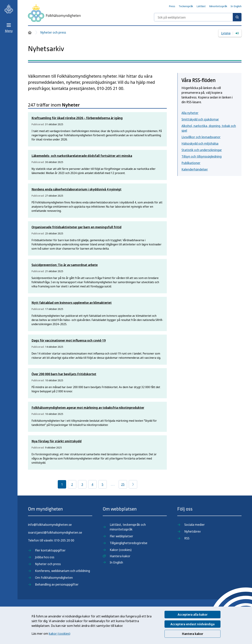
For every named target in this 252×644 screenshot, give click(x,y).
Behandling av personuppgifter (57, 584)
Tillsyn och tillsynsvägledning (202, 156)
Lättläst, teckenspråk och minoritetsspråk (128, 527)
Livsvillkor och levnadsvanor (201, 137)
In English (236, 6)
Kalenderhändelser (195, 169)
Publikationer (191, 163)
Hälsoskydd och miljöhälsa (200, 143)
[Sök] (237, 17)
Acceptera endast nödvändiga (192, 624)
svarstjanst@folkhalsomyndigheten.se (55, 532)
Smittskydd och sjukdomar (200, 119)
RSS (187, 538)
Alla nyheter (190, 113)
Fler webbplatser (121, 536)
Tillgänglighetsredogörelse (129, 543)
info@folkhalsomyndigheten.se (50, 525)
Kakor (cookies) (121, 550)
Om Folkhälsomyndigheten (54, 578)
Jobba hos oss (45, 557)
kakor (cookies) (59, 634)
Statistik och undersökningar (202, 150)
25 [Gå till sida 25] (123, 484)
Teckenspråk (186, 6)
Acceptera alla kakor (193, 614)
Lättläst (201, 6)
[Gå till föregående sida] (133, 484)
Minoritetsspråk (218, 6)
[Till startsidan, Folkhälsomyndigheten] (9, 9)
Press (172, 6)
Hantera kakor (192, 634)
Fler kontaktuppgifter (50, 550)
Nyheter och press (53, 32)
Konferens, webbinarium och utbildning (62, 571)
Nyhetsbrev (192, 531)
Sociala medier (195, 525)
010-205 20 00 (64, 540)
